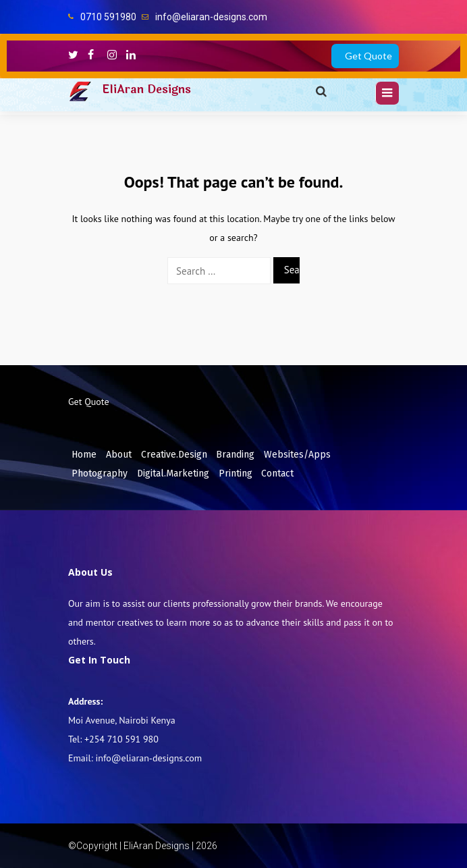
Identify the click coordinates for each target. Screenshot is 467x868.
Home (84, 455)
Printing (236, 473)
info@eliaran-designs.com (211, 17)
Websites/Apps (297, 455)
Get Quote (368, 56)
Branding (235, 455)
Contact (277, 473)
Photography (100, 473)
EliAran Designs (146, 89)
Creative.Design (174, 455)
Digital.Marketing (173, 473)
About (119, 455)
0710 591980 (108, 17)
